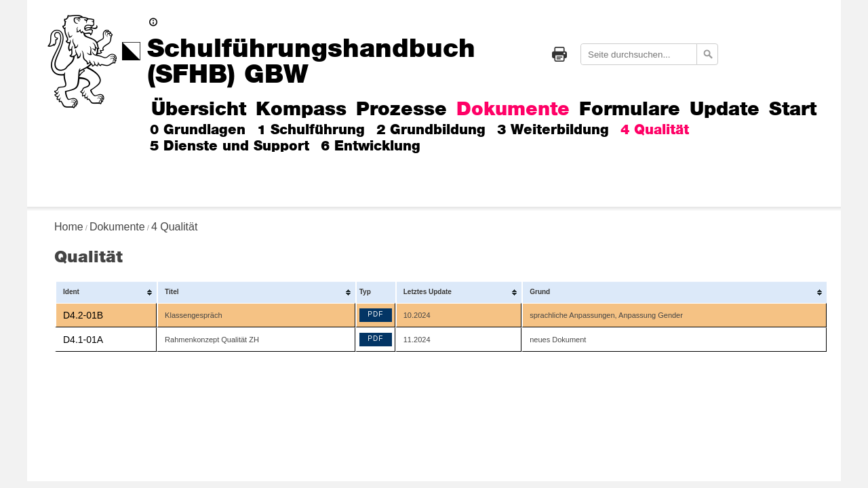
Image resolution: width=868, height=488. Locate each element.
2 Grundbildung (431, 130)
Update (725, 110)
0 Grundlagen (198, 130)
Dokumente (513, 110)
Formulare (630, 110)
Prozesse (401, 110)
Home (69, 227)
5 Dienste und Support (230, 146)
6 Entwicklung (371, 146)
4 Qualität (655, 130)
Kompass (301, 110)
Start (793, 110)
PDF (375, 314)
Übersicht (199, 110)
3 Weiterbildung (553, 130)
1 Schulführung (311, 130)
